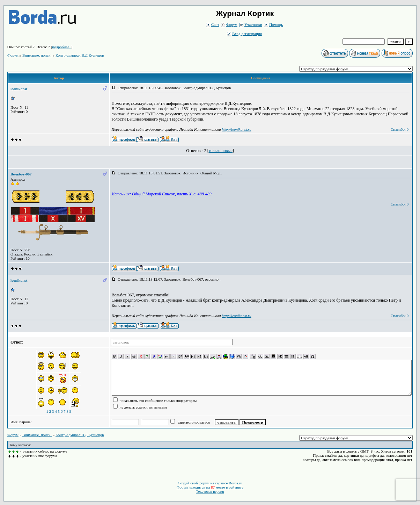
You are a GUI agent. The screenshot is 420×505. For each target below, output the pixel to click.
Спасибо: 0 (400, 129)
